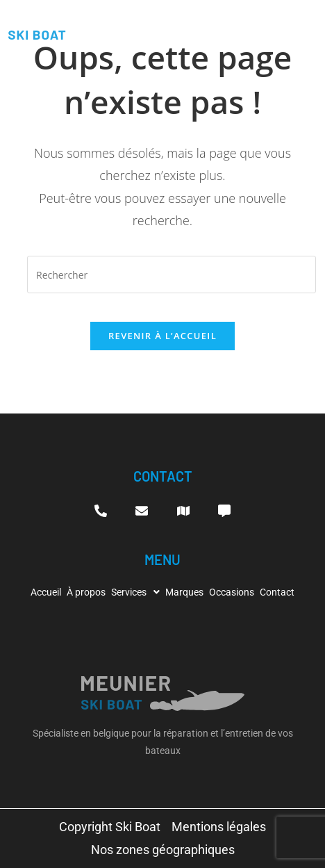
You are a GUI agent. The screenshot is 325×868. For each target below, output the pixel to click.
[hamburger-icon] (307, 26)
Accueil (46, 592)
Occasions (232, 592)
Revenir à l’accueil (162, 336)
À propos (86, 592)
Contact (277, 592)
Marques (184, 592)
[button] (135, 592)
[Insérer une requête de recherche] (172, 275)
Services (135, 592)
